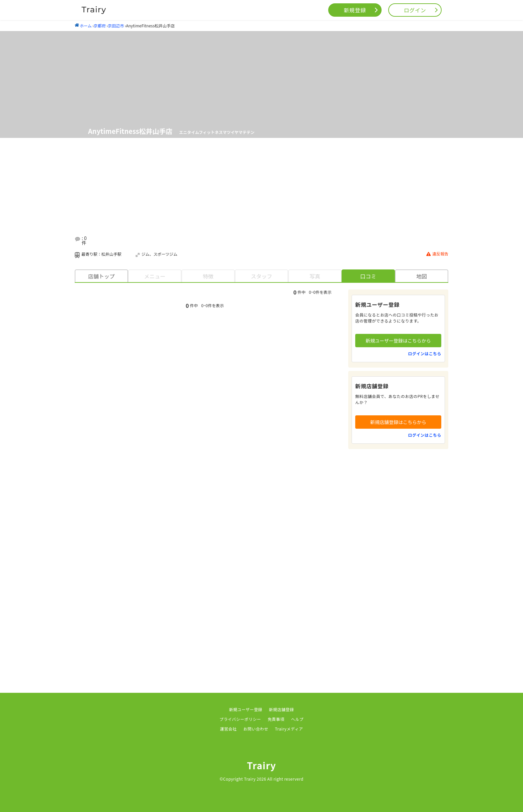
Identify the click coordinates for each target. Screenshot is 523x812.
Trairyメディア (289, 729)
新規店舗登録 (281, 709)
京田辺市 (116, 26)
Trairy (261, 765)
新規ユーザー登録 (246, 709)
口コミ (368, 276)
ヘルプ (297, 719)
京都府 (100, 26)
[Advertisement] (270, 193)
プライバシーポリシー (240, 719)
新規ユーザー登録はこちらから (398, 341)
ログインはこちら (425, 353)
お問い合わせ (256, 729)
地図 (422, 276)
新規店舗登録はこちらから (398, 422)
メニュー (155, 276)
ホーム (83, 26)
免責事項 (276, 719)
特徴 (208, 276)
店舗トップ (101, 276)
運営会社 (228, 729)
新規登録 (355, 10)
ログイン (415, 10)
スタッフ (261, 276)
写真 (315, 276)
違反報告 (437, 254)
